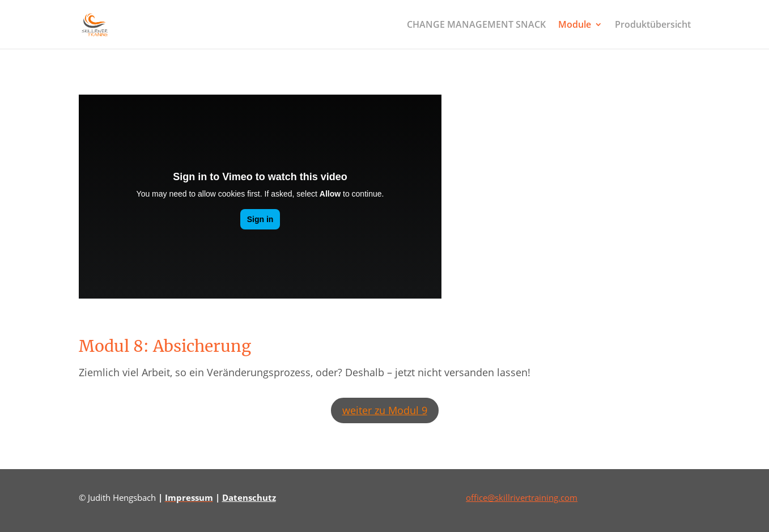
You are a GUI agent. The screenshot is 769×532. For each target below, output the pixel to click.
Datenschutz (249, 497)
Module (575, 25)
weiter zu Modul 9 (385, 410)
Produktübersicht (653, 25)
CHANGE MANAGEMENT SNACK (476, 25)
